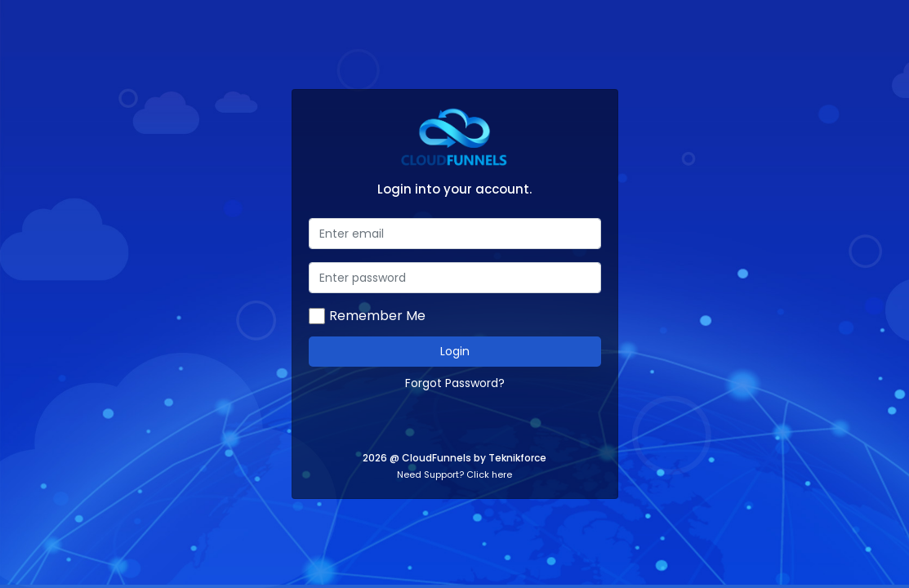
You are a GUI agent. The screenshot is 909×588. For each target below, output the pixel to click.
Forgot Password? (455, 383)
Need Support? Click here (454, 474)
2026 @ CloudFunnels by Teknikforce (454, 458)
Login (455, 351)
